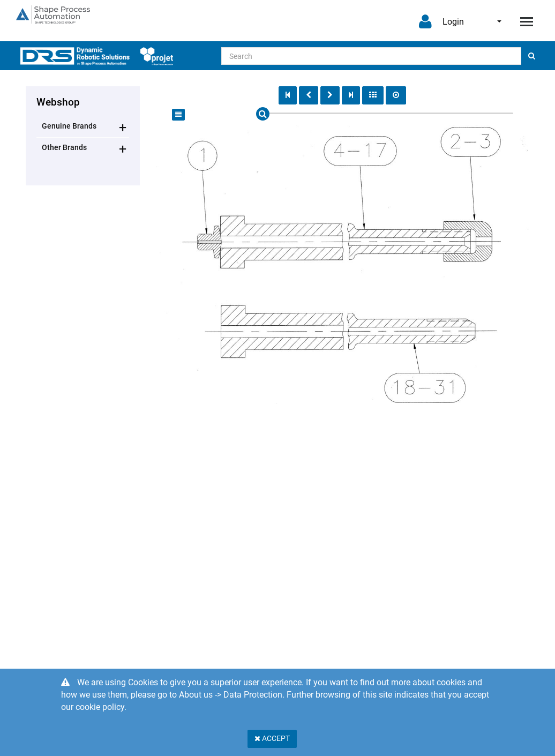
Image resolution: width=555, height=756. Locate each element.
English (499, 21)
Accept (272, 738)
